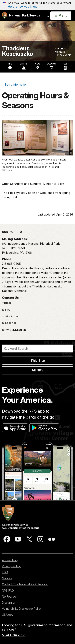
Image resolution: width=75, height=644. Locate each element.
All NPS (37, 370)
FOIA (5, 572)
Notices (7, 578)
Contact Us (11, 298)
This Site (38, 361)
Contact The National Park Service (25, 584)
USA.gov (8, 615)
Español (9, 323)
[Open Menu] (61, 16)
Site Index (10, 316)
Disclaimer (9, 603)
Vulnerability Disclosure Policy (22, 609)
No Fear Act (10, 596)
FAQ (6, 310)
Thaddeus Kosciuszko (17, 51)
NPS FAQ (8, 590)
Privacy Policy (11, 566)
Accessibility (10, 560)
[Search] (37, 349)
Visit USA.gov (13, 635)
